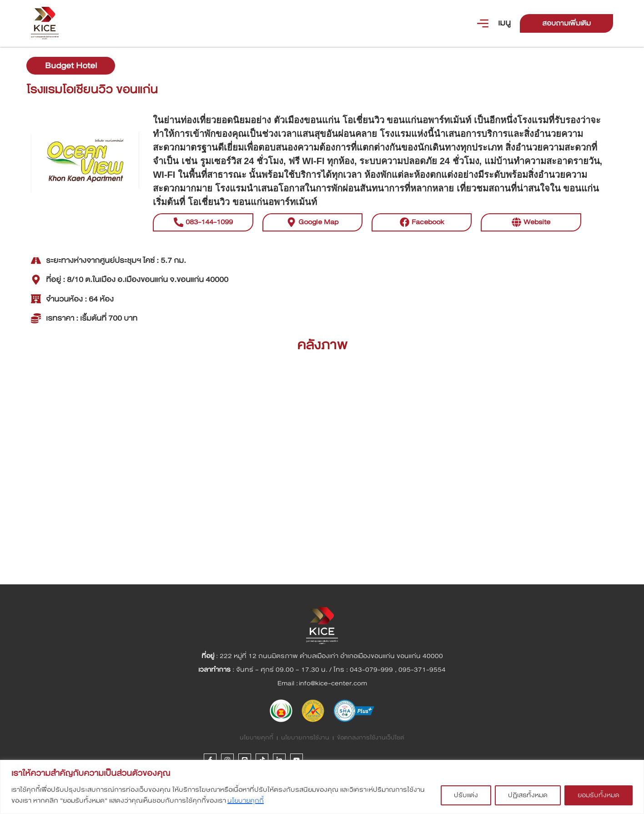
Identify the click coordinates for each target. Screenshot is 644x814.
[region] (322, 787)
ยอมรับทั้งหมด (599, 795)
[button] (531, 236)
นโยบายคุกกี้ (246, 801)
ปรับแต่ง (466, 795)
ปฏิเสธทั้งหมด (528, 795)
